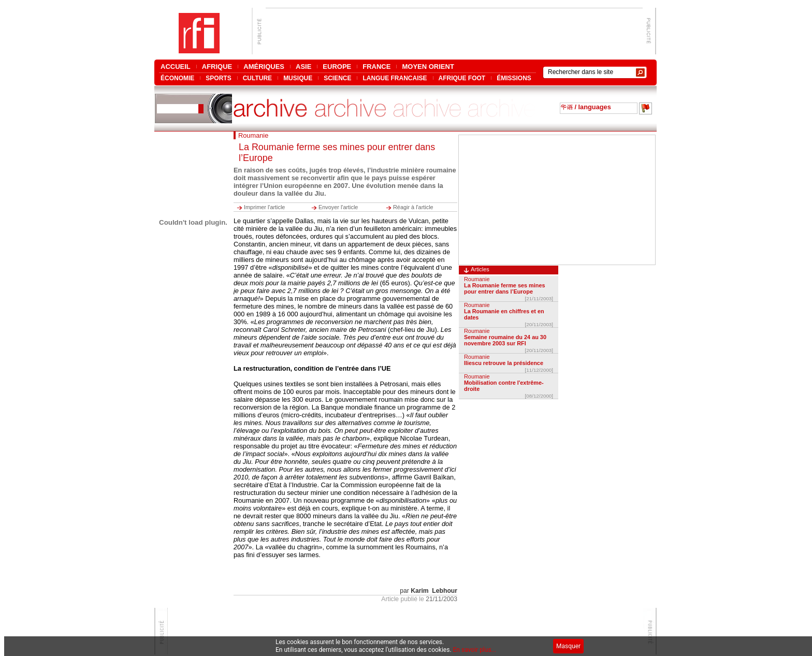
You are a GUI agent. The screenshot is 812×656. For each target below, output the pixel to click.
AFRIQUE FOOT (462, 78)
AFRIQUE (217, 67)
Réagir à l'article (413, 207)
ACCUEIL (176, 67)
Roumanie (477, 279)
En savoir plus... (475, 650)
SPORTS (218, 78)
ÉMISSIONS (514, 78)
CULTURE (257, 78)
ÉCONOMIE (177, 78)
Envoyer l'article (338, 207)
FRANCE (376, 67)
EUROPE (337, 67)
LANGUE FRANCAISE (395, 78)
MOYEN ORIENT (428, 67)
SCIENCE (337, 78)
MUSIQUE (298, 78)
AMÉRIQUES (264, 67)
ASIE (303, 67)
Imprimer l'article (264, 207)
